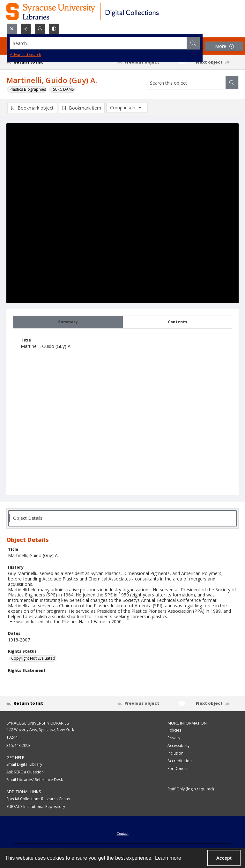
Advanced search (26, 54)
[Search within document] (232, 83)
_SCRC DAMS (63, 89)
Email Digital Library (24, 764)
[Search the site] (98, 43)
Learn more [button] (168, 858)
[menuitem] (122, 833)
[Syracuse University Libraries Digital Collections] (101, 12)
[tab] (68, 322)
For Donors (178, 768)
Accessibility (178, 745)
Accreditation (180, 761)
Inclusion (175, 753)
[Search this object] (186, 83)
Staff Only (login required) (191, 789)
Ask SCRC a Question (25, 772)
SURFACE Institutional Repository (36, 807)
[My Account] (40, 29)
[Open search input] (12, 29)
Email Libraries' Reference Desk (35, 780)
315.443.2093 (19, 745)
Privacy (174, 738)
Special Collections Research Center (39, 799)
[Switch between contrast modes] (54, 29)
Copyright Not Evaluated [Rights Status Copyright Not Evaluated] (33, 658)
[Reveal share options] (26, 29)
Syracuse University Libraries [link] (38, 723)
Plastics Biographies (28, 89)
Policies (174, 730)
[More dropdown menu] (224, 46)
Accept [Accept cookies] (224, 858)
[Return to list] (37, 62)
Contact (122, 833)
